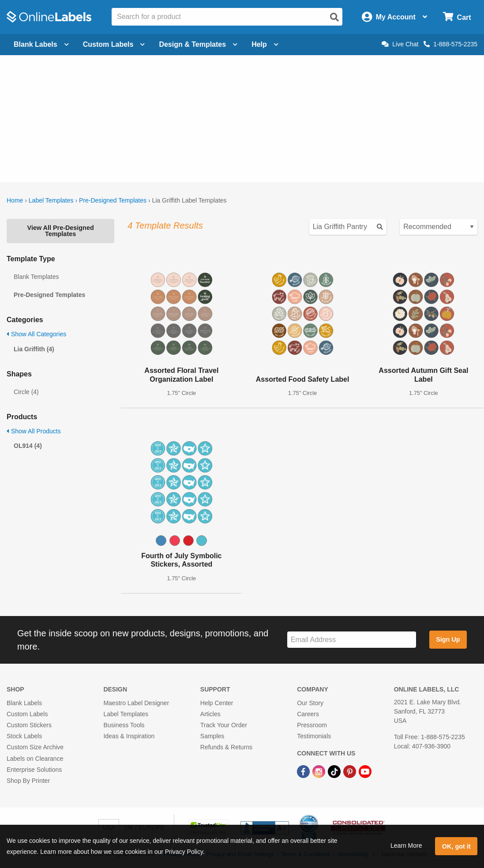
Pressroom (312, 725)
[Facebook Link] (304, 771)
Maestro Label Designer (136, 703)
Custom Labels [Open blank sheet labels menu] (114, 44)
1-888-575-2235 (450, 44)
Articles (210, 714)
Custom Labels (27, 714)
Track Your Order (224, 725)
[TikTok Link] (335, 771)
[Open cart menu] (457, 17)
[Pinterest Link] (351, 771)
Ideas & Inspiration (129, 736)
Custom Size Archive (35, 747)
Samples (212, 736)
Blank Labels (24, 703)
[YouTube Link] (365, 771)
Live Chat (400, 44)
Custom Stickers (29, 725)
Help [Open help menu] (265, 44)
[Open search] (334, 17)
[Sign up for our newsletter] (352, 640)
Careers (308, 714)
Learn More (406, 845)
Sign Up (448, 639)
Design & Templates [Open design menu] (198, 44)
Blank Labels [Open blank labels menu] (41, 44)
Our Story (310, 703)
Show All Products (34, 431)
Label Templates (51, 200)
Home (15, 200)
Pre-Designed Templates (113, 200)
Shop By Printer (28, 781)
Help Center (217, 703)
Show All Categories (36, 334)
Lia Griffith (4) (34, 349)
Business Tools (124, 725)
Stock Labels (24, 736)
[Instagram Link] (320, 771)
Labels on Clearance (35, 759)
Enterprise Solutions (34, 770)
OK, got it (456, 846)
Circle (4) (26, 392)
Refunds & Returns (226, 747)
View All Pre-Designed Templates (61, 231)
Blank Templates (36, 277)
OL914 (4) (28, 446)
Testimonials (314, 736)
